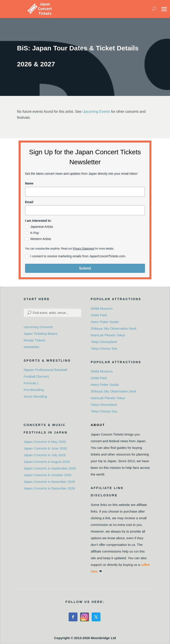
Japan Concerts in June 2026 (45, 448)
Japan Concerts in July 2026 (45, 455)
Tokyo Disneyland (104, 342)
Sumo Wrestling (35, 396)
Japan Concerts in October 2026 (48, 475)
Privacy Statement (84, 249)
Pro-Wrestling (34, 390)
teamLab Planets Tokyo (108, 335)
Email (29, 202)
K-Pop (35, 233)
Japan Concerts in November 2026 (49, 482)
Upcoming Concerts (38, 327)
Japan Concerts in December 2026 (49, 488)
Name (29, 183)
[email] (85, 210)
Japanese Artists (42, 227)
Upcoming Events (96, 112)
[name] (85, 192)
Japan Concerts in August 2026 (47, 462)
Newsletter (32, 347)
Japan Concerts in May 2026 (45, 442)
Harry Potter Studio (105, 322)
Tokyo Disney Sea (104, 348)
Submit (85, 268)
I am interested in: (38, 221)
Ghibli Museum (102, 308)
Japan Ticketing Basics (41, 334)
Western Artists (41, 239)
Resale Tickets (35, 340)
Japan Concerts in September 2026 (50, 468)
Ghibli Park (99, 315)
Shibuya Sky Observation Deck (114, 328)
